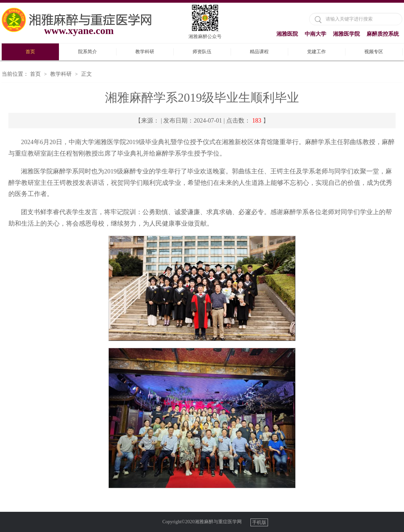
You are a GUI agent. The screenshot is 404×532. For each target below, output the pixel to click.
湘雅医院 (287, 34)
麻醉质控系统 (383, 34)
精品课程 (259, 52)
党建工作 (316, 52)
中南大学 (315, 34)
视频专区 (374, 52)
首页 (30, 52)
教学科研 (145, 52)
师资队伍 (202, 52)
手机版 (259, 522)
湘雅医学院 (346, 34)
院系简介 (88, 52)
